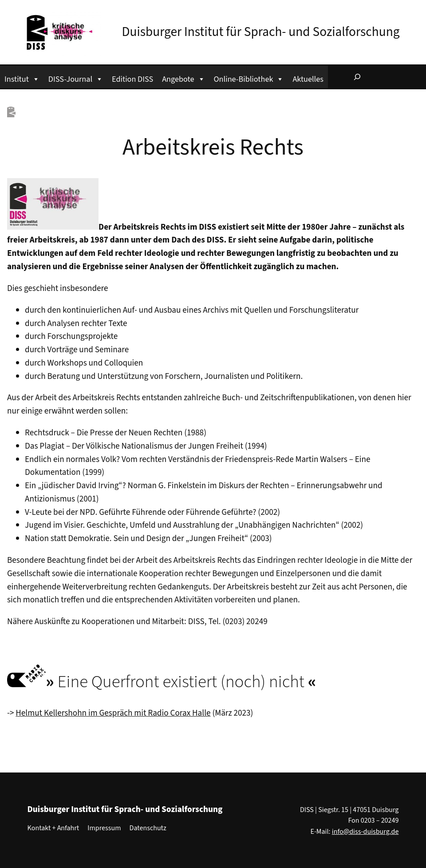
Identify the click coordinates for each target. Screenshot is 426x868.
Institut (22, 78)
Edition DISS (132, 79)
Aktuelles (308, 79)
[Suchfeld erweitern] (357, 77)
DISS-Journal (76, 78)
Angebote (183, 78)
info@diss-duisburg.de (365, 832)
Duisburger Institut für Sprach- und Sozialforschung (261, 32)
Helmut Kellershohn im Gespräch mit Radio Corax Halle (113, 713)
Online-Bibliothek (249, 78)
